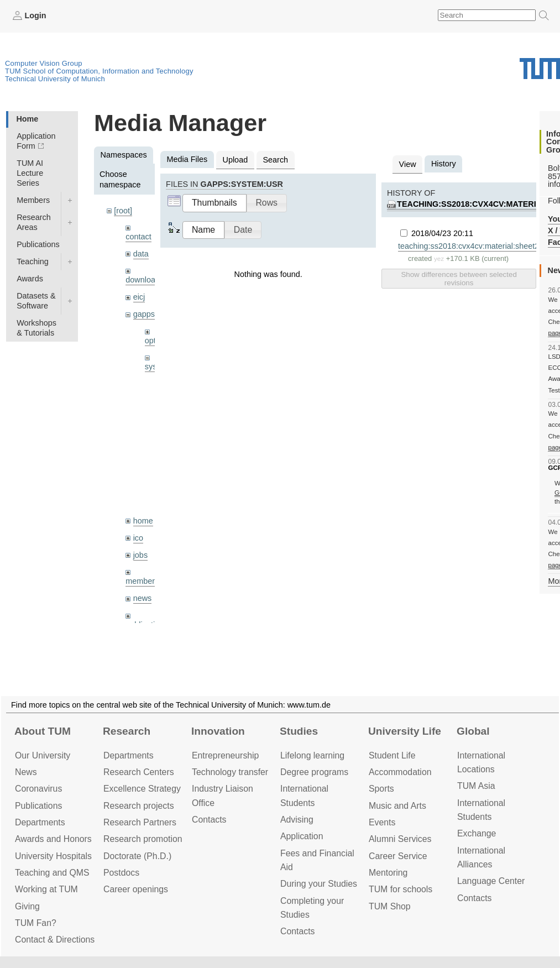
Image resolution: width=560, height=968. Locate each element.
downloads (145, 280)
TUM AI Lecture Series (30, 173)
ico (138, 538)
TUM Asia (476, 786)
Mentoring (388, 873)
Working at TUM (46, 889)
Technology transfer (230, 772)
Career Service (398, 856)
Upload (235, 160)
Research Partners (140, 822)
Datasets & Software (36, 301)
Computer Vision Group (44, 63)
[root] (123, 211)
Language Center (491, 881)
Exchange (477, 833)
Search (275, 160)
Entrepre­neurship (225, 755)
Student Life (392, 755)
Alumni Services (400, 839)
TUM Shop (390, 906)
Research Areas (34, 222)
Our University (43, 755)
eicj (139, 297)
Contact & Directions (55, 940)
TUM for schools (401, 889)
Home (27, 119)
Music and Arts (397, 806)
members (142, 581)
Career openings (136, 889)
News (26, 772)
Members (33, 200)
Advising (297, 820)
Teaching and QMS (52, 873)
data (141, 254)
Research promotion (143, 839)
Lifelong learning (312, 755)
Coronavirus (38, 789)
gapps (144, 314)
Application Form (36, 141)
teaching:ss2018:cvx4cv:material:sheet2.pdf (475, 246)
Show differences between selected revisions (459, 279)
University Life (405, 731)
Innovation (218, 731)
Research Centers (139, 772)
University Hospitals (53, 856)
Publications (38, 244)
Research (127, 731)
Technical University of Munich (55, 79)
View (408, 164)
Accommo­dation (400, 772)
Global (473, 731)
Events (382, 822)
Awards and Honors (53, 839)
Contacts (209, 820)
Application (302, 836)
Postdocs (121, 873)
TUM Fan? (36, 923)
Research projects (139, 806)
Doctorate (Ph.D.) (137, 856)
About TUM (43, 731)
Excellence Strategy (142, 789)
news (143, 598)
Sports (381, 789)
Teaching (33, 261)
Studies (299, 731)
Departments (40, 822)
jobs (140, 555)
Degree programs (314, 772)
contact (138, 237)
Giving (27, 906)
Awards (30, 279)
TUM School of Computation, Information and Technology (99, 71)
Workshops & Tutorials (36, 328)
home (143, 521)
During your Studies (319, 884)
